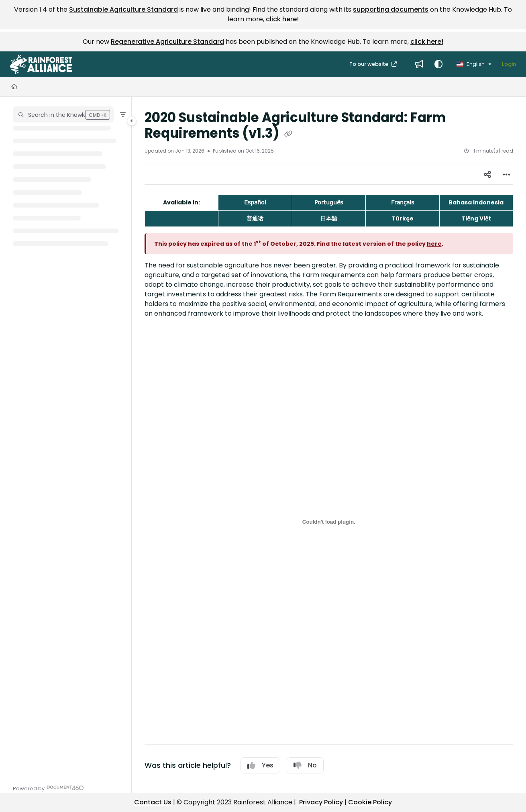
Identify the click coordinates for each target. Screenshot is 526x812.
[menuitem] (419, 64)
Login (509, 64)
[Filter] (123, 114)
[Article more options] (507, 175)
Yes (260, 765)
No (305, 765)
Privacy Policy (321, 802)
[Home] (14, 87)
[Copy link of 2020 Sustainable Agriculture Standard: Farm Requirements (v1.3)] (288, 134)
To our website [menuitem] (369, 64)
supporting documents (391, 9)
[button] (41, 64)
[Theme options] (438, 64)
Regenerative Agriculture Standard (167, 42)
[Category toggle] (132, 121)
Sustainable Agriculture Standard (123, 9)
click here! (282, 19)
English (471, 64)
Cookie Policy (370, 802)
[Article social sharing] (487, 175)
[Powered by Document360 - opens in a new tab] (48, 788)
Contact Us (153, 802)
